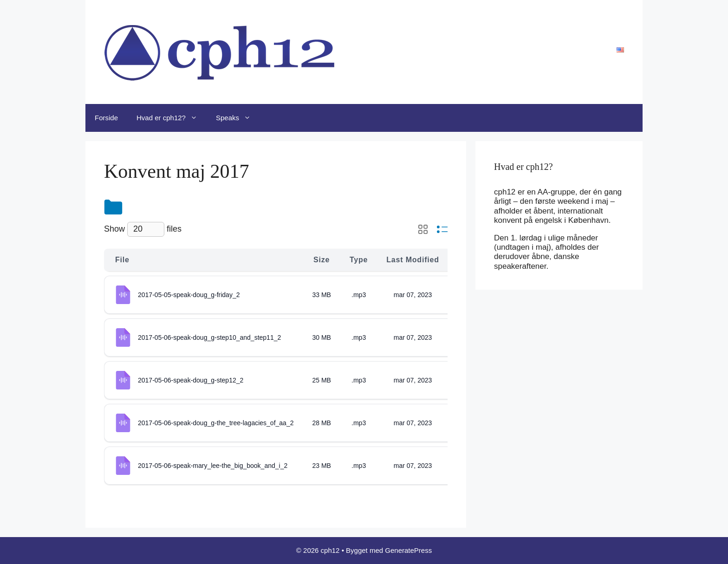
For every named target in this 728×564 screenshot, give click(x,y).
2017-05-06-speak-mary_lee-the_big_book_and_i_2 (213, 466)
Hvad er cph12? (172, 118)
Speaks (238, 118)
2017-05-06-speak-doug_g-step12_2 (191, 380)
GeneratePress (408, 550)
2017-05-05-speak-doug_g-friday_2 (189, 295)
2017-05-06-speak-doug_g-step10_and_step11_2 (209, 337)
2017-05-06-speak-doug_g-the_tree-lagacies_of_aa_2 (216, 423)
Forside (106, 118)
